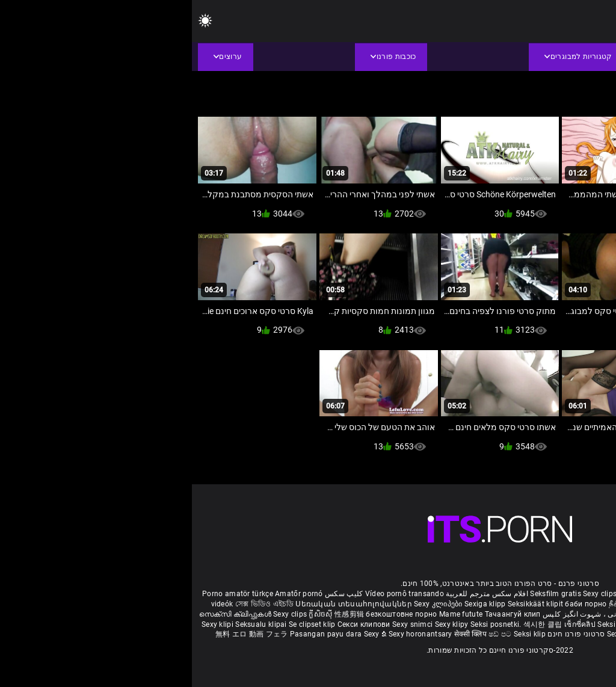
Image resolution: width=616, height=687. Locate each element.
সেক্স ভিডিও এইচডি (72, 604)
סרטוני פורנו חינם (384, 634)
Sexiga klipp (294, 604)
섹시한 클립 (352, 624)
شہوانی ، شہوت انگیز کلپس (395, 614)
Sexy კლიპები (247, 604)
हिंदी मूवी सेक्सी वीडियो (510, 614)
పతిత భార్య (562, 614)
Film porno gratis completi (472, 594)
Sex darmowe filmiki (510, 624)
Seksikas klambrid (528, 634)
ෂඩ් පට (309, 634)
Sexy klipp (458, 624)
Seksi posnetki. (305, 624)
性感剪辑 (159, 614)
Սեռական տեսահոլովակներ (163, 604)
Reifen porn (587, 594)
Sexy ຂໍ (184, 634)
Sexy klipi (26, 624)
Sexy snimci (222, 624)
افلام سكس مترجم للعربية (295, 594)
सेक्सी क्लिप (279, 634)
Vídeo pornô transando (213, 594)
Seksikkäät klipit (344, 604)
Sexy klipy (261, 624)
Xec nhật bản (543, 594)
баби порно (394, 604)
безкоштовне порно (209, 614)
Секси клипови (173, 624)
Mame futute (269, 614)
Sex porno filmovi (577, 624)
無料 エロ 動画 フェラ (60, 634)
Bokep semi (475, 634)
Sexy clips (409, 594)
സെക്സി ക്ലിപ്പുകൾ (44, 614)
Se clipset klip (121, 624)
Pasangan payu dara (135, 634)
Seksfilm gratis (364, 594)
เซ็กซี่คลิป (389, 624)
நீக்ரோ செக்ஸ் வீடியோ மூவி (465, 604)
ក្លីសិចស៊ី (130, 614)
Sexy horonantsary (229, 634)
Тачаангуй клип (321, 614)
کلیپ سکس (152, 594)
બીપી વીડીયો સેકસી (544, 604)
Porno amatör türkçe (46, 594)
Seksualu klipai (70, 624)
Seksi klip (422, 624)
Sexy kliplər (435, 634)
